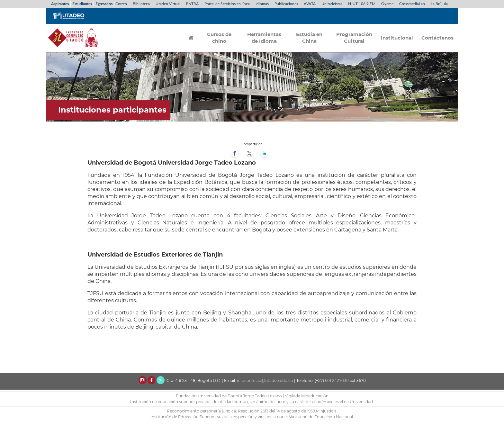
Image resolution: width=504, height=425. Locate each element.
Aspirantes (60, 4)
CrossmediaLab (412, 4)
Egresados (104, 4)
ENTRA (192, 4)
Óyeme (387, 4)
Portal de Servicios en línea (227, 4)
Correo (121, 4)
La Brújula (439, 4)
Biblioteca (141, 4)
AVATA (310, 4)
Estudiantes (82, 4)
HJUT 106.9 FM (362, 4)
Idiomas (262, 4)
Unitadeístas (332, 4)
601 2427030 (337, 380)
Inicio (191, 38)
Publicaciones (286, 4)
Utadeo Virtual (168, 4)
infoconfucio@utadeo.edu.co (265, 380)
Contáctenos (437, 38)
